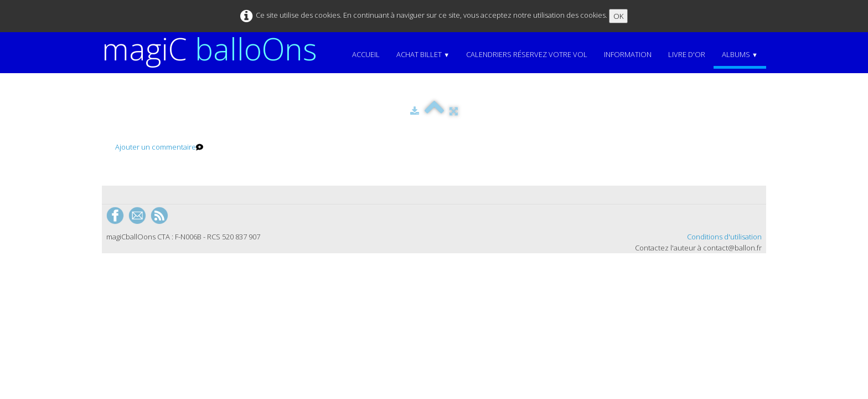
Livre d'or (687, 54)
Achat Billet (423, 54)
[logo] (214, 49)
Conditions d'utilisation (724, 237)
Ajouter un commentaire (156, 147)
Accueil (366, 54)
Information (628, 54)
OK (618, 16)
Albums (740, 54)
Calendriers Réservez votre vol (527, 54)
